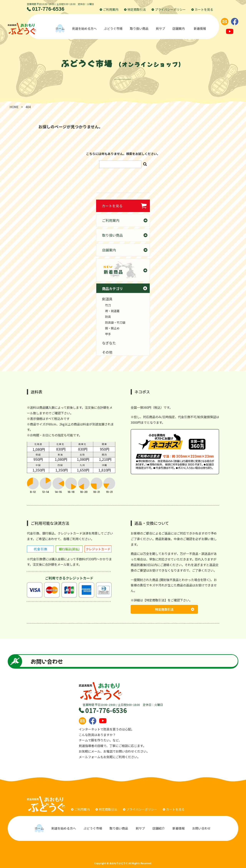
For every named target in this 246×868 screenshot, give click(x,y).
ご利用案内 (109, 9)
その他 (107, 352)
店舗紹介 (159, 828)
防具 (108, 317)
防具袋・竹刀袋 (115, 322)
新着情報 (200, 28)
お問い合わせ (202, 828)
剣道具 (107, 299)
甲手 (108, 334)
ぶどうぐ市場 (113, 28)
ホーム (60, 28)
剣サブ (160, 28)
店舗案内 (179, 28)
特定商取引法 (135, 9)
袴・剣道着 (112, 311)
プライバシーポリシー (169, 9)
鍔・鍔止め (112, 328)
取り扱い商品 (139, 28)
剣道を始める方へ (84, 28)
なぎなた (109, 343)
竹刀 (108, 305)
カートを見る (202, 9)
